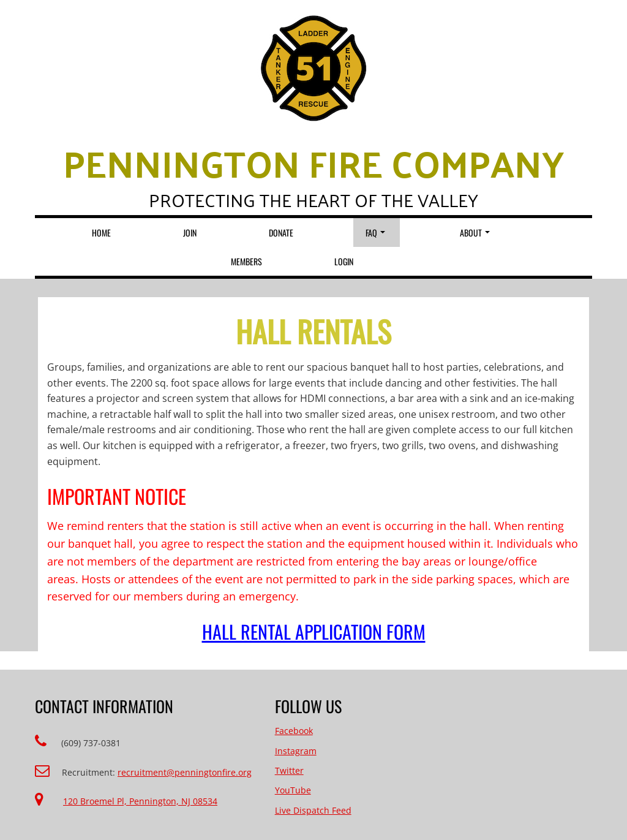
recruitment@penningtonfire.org (185, 772)
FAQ (375, 233)
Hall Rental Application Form (314, 631)
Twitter (289, 770)
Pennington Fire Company (313, 162)
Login (344, 261)
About (475, 233)
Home (101, 233)
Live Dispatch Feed (313, 810)
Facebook (294, 731)
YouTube (293, 790)
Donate (281, 233)
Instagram (296, 751)
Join (190, 233)
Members (246, 261)
